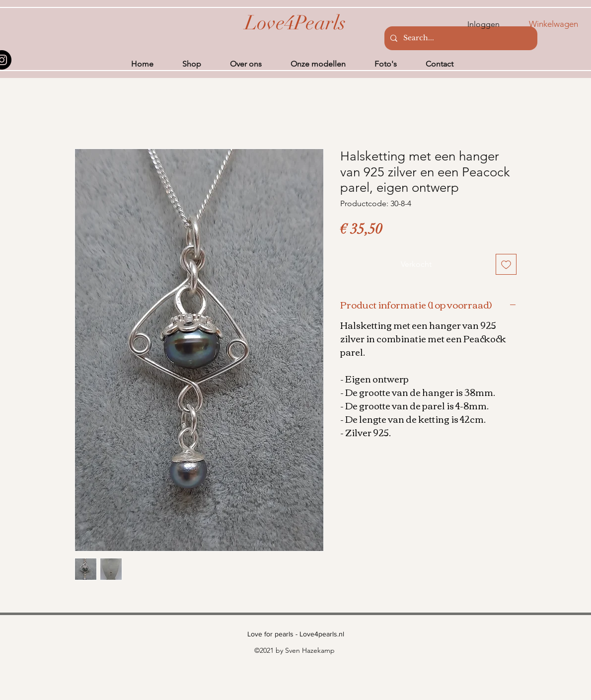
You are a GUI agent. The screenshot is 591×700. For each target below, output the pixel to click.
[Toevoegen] (506, 264)
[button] (560, 24)
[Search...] (460, 38)
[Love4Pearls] (295, 23)
